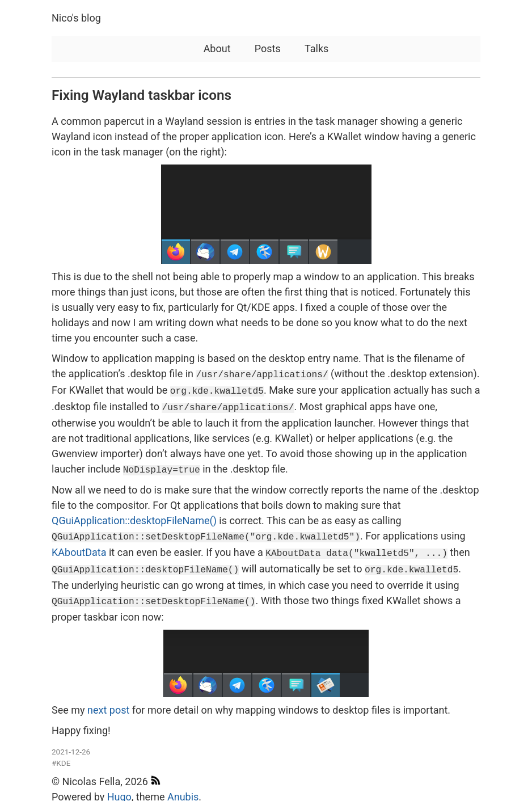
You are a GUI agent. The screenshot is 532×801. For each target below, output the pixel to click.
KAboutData (79, 547)
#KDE (61, 754)
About (217, 49)
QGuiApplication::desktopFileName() (134, 517)
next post (108, 701)
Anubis (183, 788)
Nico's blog (76, 18)
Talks (316, 49)
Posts (268, 49)
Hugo (119, 788)
